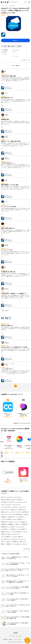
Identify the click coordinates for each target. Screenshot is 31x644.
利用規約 (11, 639)
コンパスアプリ (11, 514)
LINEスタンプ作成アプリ (6, 500)
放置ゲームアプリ (23, 510)
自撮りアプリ (18, 524)
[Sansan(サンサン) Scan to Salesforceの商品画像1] (14, 24)
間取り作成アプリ (5, 522)
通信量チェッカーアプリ (6, 532)
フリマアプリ (15, 537)
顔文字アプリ (12, 502)
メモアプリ (25, 532)
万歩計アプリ (9, 542)
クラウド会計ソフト (18, 544)
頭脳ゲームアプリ (5, 512)
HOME (15, 633)
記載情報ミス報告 (26, 60)
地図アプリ (27, 514)
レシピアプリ (4, 519)
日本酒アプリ (4, 534)
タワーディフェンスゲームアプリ (19, 507)
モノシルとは (19, 636)
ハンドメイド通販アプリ (6, 537)
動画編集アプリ (11, 524)
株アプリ (15, 519)
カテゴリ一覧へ (27, 549)
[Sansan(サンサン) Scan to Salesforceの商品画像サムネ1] (3, 35)
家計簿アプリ (10, 519)
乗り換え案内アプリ (20, 514)
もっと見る (16, 56)
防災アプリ (11, 522)
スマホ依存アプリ (5, 529)
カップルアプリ (10, 497)
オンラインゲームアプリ (6, 505)
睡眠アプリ (3, 544)
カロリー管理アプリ (5, 539)
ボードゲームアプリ (5, 510)
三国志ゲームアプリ (14, 510)
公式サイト (15, 40)
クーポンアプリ (16, 534)
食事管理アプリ (10, 544)
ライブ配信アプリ (5, 502)
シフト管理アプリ (12, 527)
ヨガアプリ (3, 542)
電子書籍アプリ (4, 527)
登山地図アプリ (4, 517)
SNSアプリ (14, 500)
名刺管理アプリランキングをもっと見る (22, 423)
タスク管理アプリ (13, 529)
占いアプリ (25, 544)
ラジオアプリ (19, 512)
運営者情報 (5, 639)
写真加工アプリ (24, 522)
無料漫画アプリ (25, 524)
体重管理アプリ (16, 542)
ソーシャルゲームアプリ (6, 507)
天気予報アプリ (26, 512)
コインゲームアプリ (16, 505)
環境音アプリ (21, 519)
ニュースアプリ (12, 512)
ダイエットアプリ (22, 539)
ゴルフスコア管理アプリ (17, 532)
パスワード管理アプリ (22, 529)
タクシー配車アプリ (21, 517)
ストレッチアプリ (14, 539)
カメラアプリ (17, 522)
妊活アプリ (3, 497)
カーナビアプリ (4, 514)
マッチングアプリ (17, 497)
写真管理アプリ (4, 524)
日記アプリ (10, 534)
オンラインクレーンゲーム (21, 502)
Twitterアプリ (20, 500)
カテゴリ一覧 (12, 636)
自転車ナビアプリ (12, 517)
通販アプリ (21, 537)
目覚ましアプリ (23, 542)
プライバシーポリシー (18, 639)
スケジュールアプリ (21, 527)
